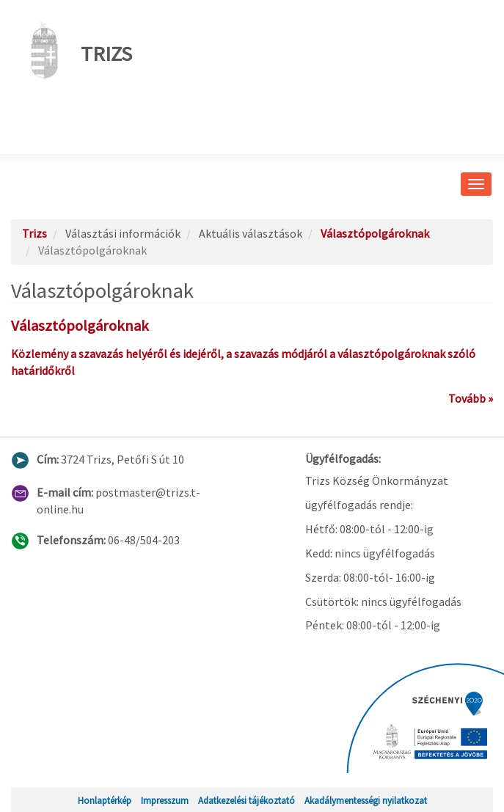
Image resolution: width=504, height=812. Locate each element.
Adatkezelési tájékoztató (246, 800)
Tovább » (471, 398)
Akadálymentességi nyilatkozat (366, 800)
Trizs (77, 51)
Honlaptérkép (105, 800)
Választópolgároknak (375, 233)
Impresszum (165, 800)
